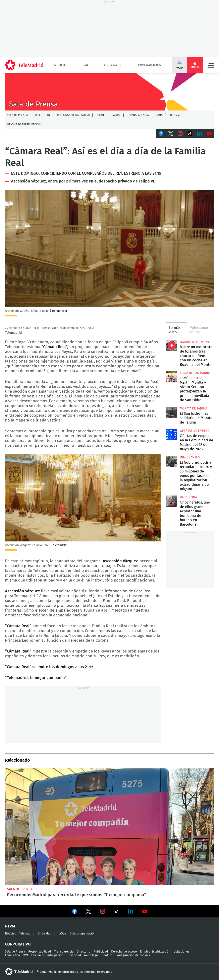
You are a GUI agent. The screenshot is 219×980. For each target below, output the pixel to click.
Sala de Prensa (17, 115)
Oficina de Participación (24, 125)
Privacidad (74, 955)
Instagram (180, 134)
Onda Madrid (114, 65)
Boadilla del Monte (196, 342)
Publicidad (101, 952)
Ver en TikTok (117, 912)
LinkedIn (200, 134)
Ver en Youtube (145, 911)
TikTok (190, 134)
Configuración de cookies (133, 955)
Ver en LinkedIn (131, 911)
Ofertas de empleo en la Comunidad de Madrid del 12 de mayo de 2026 (171, 435)
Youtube (209, 134)
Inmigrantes (190, 457)
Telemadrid (27, 934)
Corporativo (18, 944)
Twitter (171, 134)
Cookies (107, 955)
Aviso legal (91, 955)
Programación (150, 65)
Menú (211, 65)
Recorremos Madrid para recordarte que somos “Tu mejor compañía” (109, 827)
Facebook (161, 134)
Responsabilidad (40, 952)
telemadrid (19, 972)
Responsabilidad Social (74, 115)
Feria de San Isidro (195, 373)
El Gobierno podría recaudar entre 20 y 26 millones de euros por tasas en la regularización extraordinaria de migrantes (171, 461)
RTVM (10, 926)
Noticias (61, 65)
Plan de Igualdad (109, 115)
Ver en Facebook (74, 912)
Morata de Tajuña (194, 408)
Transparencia (139, 115)
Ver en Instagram (103, 911)
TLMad (86, 65)
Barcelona (188, 497)
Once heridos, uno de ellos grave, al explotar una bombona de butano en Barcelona (171, 501)
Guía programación (83, 934)
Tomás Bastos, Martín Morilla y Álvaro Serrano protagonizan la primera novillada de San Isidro (171, 377)
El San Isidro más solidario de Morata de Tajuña (171, 412)
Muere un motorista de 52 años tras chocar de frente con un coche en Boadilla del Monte (171, 346)
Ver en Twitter (89, 912)
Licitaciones (181, 952)
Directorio (42, 115)
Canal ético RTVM (168, 115)
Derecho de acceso (124, 952)
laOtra (62, 934)
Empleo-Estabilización (155, 952)
